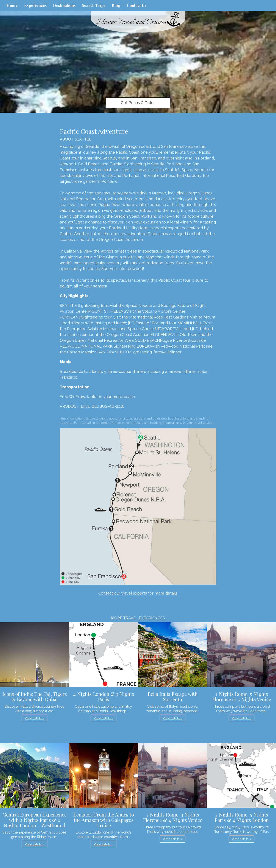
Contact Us (136, 5)
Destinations (64, 5)
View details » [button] (34, 718)
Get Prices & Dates (138, 103)
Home (12, 5)
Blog (116, 5)
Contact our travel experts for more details (138, 593)
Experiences (35, 5)
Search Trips (94, 5)
